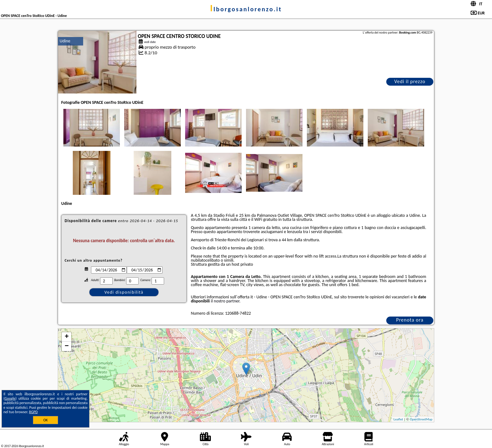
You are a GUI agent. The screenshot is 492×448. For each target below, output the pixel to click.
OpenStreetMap (421, 419)
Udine (65, 41)
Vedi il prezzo (410, 81)
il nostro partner (225, 301)
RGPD (34, 412)
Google (10, 398)
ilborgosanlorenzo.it (246, 9)
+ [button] (67, 337)
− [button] (67, 346)
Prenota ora (410, 320)
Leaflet (398, 419)
